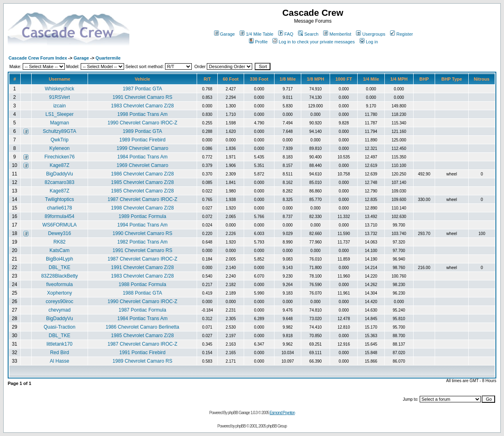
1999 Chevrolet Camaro (143, 148)
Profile (258, 42)
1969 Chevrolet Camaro (143, 165)
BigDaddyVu (60, 174)
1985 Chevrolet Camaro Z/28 (143, 182)
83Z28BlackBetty (59, 276)
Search (308, 34)
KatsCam (59, 250)
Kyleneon (60, 148)
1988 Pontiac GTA (143, 293)
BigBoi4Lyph (59, 259)
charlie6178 (60, 208)
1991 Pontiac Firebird (142, 353)
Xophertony (59, 293)
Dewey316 (59, 233)
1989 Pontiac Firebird (142, 140)
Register (401, 34)
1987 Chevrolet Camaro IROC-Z (142, 199)
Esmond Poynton (282, 413)
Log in (369, 42)
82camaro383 (59, 182)
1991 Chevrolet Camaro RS (143, 97)
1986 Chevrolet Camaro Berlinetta (143, 327)
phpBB (241, 426)
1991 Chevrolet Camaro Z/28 (143, 267)
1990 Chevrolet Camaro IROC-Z (142, 123)
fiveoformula (59, 284)
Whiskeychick (59, 89)
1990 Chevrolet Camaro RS (143, 233)
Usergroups (371, 34)
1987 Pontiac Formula (143, 310)
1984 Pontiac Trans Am (142, 157)
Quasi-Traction (60, 327)
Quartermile (108, 58)
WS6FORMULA (59, 225)
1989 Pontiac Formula (143, 216)
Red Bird (59, 353)
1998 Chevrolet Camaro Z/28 (143, 208)
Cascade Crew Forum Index (38, 58)
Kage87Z (59, 165)
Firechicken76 (59, 157)
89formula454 (59, 216)
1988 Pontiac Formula (143, 284)
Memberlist (337, 34)
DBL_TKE (59, 267)
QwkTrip (60, 140)
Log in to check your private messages (314, 42)
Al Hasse (60, 361)
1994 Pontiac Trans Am (142, 225)
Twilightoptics (59, 199)
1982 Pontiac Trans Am (142, 242)
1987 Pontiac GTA (143, 89)
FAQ (286, 34)
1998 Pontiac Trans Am (142, 114)
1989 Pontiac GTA (143, 131)
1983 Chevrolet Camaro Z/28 (143, 106)
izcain (59, 106)
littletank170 (60, 344)
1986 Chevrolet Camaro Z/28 (143, 174)
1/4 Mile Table (256, 34)
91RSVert (59, 97)
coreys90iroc (60, 301)
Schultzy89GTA (60, 131)
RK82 (60, 242)
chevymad (59, 310)
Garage (225, 34)
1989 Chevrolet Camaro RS (143, 361)
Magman (59, 123)
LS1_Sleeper (59, 114)
